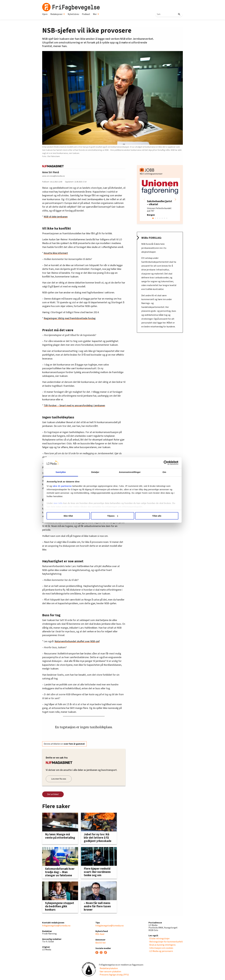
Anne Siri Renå (51, 172)
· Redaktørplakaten (108, 968)
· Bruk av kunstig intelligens (162, 945)
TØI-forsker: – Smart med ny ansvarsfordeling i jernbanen (74, 406)
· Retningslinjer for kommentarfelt (166, 942)
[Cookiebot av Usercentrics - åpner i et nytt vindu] (161, 463)
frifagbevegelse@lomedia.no (56, 926)
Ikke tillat (71, 516)
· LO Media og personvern (161, 951)
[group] (160, 199)
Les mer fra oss (59, 779)
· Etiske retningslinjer (159, 939)
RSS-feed (100, 934)
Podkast (86, 14)
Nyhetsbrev (73, 14)
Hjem (45, 14)
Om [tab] (161, 472)
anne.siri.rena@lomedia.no (54, 176)
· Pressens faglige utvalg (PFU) (114, 975)
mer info (63, 503)
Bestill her (101, 943)
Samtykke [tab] (64, 472)
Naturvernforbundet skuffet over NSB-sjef (77, 641)
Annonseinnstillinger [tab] (129, 472)
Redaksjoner (58, 14)
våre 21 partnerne (67, 486)
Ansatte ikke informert (56, 253)
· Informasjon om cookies (161, 948)
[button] (175, 199)
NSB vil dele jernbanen (56, 217)
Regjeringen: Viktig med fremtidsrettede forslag (70, 318)
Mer (96, 14)
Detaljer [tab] (96, 472)
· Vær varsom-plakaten (110, 972)
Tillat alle (154, 516)
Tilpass (113, 516)
